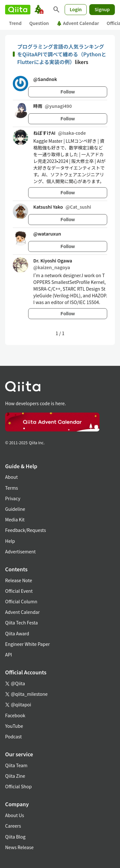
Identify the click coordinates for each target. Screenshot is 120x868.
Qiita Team (16, 765)
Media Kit (15, 519)
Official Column (21, 601)
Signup (102, 9)
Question (39, 23)
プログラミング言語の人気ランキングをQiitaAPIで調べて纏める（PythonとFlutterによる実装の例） (62, 54)
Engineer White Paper (28, 644)
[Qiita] (18, 10)
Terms (12, 488)
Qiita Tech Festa (21, 623)
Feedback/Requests (26, 530)
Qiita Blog (15, 837)
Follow (68, 92)
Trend (15, 23)
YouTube (14, 726)
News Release (19, 847)
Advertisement (20, 551)
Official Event (19, 591)
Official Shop (18, 786)
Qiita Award (17, 633)
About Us (15, 815)
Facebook (15, 715)
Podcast (13, 736)
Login (76, 9)
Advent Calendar (78, 23)
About (11, 477)
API (8, 655)
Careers (13, 826)
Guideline (15, 509)
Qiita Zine (15, 776)
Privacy (13, 498)
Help (10, 541)
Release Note (19, 580)
